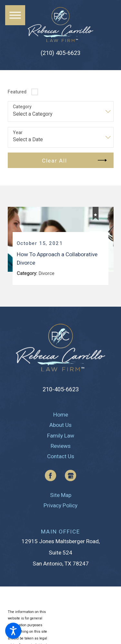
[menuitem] (61, 415)
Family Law (61, 436)
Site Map (61, 495)
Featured (17, 92)
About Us (60, 425)
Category (22, 107)
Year (18, 132)
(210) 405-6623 (60, 53)
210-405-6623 (61, 389)
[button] (13, 631)
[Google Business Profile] (71, 475)
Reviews (61, 446)
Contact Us (61, 456)
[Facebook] (50, 475)
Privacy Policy (60, 505)
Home (61, 415)
